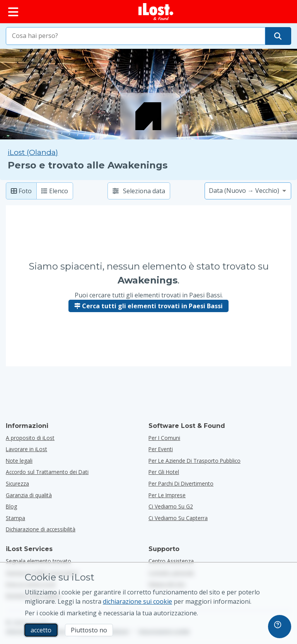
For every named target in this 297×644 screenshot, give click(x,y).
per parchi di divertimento (181, 483)
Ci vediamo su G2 (171, 506)
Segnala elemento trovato (38, 561)
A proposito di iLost (30, 438)
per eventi (161, 449)
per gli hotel (164, 472)
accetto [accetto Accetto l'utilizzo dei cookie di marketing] (41, 630)
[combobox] (136, 36)
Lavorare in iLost (26, 449)
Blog (11, 506)
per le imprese (167, 495)
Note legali (19, 461)
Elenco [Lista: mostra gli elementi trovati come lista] (55, 191)
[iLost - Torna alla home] (156, 12)
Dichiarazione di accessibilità (41, 529)
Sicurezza (17, 483)
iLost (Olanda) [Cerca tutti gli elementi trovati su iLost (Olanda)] (33, 152)
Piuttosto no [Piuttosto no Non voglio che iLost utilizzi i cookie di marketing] (89, 630)
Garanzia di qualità (29, 495)
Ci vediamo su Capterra (178, 518)
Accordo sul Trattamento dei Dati (47, 472)
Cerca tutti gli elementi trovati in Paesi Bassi (148, 306)
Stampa (15, 518)
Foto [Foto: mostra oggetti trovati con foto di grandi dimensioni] (21, 191)
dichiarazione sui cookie (137, 601)
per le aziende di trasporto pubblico (195, 461)
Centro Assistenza (171, 561)
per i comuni (164, 438)
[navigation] (280, 627)
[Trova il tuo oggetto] (278, 36)
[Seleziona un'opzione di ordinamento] (248, 191)
